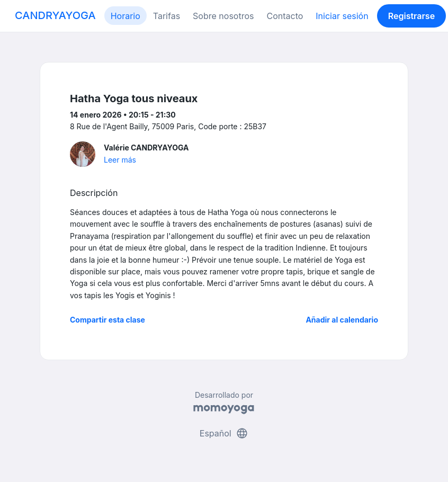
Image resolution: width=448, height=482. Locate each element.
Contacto (285, 16)
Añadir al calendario (342, 320)
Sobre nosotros (223, 16)
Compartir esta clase (107, 320)
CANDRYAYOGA (55, 15)
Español (224, 433)
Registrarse (411, 16)
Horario (126, 16)
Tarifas (167, 16)
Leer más (120, 160)
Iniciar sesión (342, 16)
